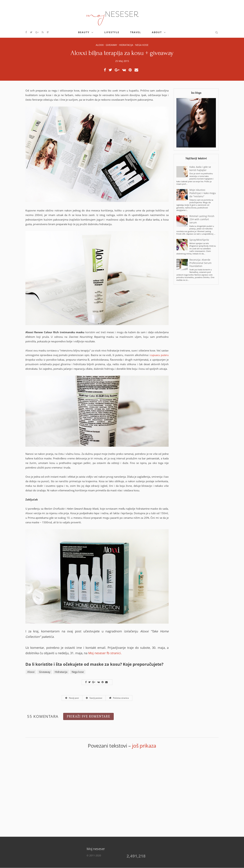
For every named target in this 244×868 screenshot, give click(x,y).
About (157, 32)
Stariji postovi (94, 698)
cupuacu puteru (159, 355)
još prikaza (144, 746)
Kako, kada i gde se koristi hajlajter (200, 169)
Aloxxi (100, 45)
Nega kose (142, 45)
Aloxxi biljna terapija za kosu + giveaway (122, 53)
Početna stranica (119, 698)
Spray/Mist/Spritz (199, 240)
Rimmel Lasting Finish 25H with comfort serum (202, 219)
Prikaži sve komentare (88, 716)
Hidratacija (126, 45)
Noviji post (72, 698)
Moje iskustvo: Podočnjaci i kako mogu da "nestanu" (203, 193)
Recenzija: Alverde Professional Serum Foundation (200, 263)
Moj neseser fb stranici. (105, 653)
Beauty (84, 32)
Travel (136, 32)
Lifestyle (112, 32)
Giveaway (111, 45)
